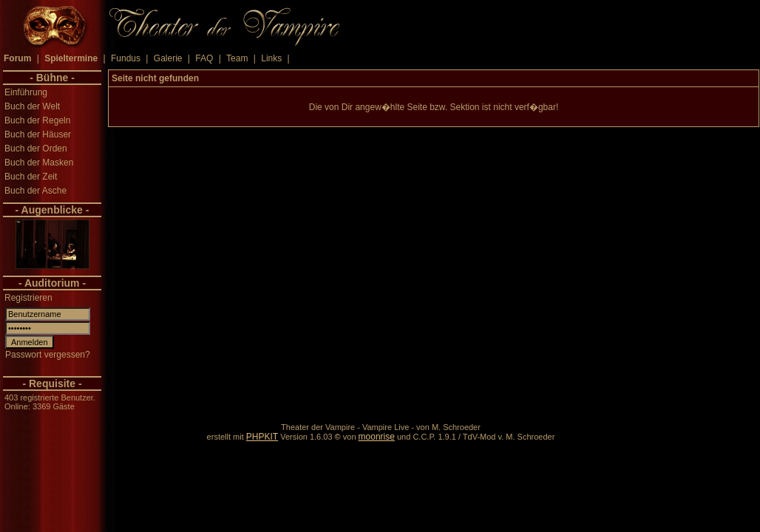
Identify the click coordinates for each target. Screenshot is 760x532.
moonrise (377, 437)
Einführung (26, 92)
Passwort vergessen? (48, 355)
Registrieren (28, 298)
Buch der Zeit (31, 177)
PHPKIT (262, 437)
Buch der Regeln (37, 120)
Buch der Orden (36, 149)
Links (271, 58)
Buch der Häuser (38, 134)
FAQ (204, 58)
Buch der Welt (32, 106)
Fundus (126, 58)
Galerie (168, 58)
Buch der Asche (35, 191)
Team (237, 58)
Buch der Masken (39, 163)
